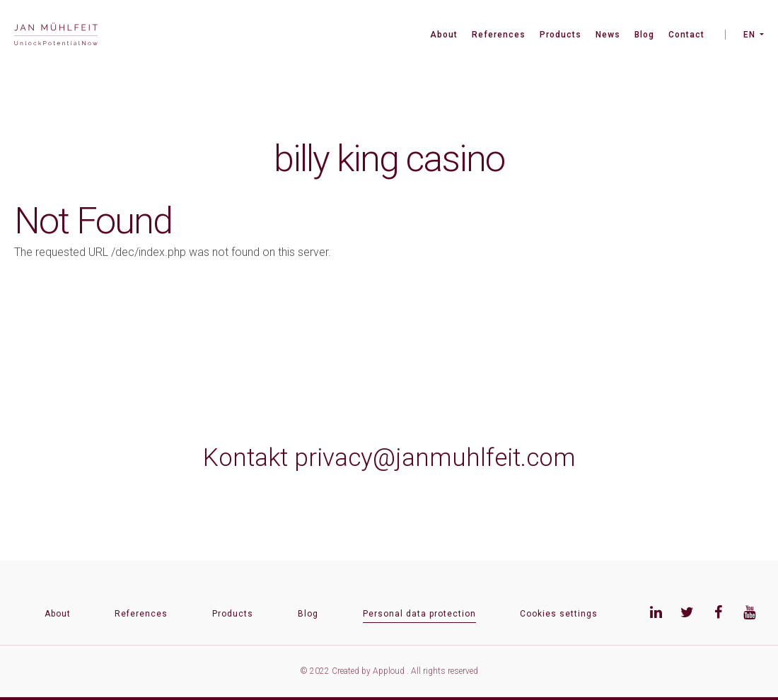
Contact (686, 35)
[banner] (56, 36)
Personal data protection (419, 614)
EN (749, 35)
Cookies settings (559, 614)
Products (561, 35)
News (608, 35)
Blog (644, 35)
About (444, 35)
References (499, 35)
